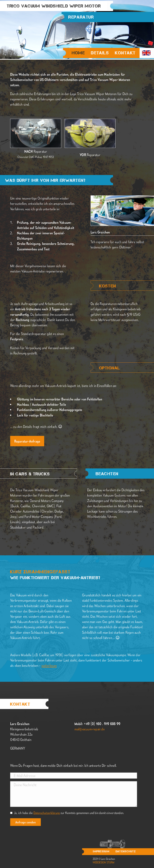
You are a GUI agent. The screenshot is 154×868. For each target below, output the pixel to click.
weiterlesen (49, 665)
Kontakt (125, 53)
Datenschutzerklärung (47, 813)
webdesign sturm (103, 862)
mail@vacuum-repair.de (90, 729)
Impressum (101, 851)
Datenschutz (126, 851)
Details (100, 53)
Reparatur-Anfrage (27, 441)
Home (78, 53)
